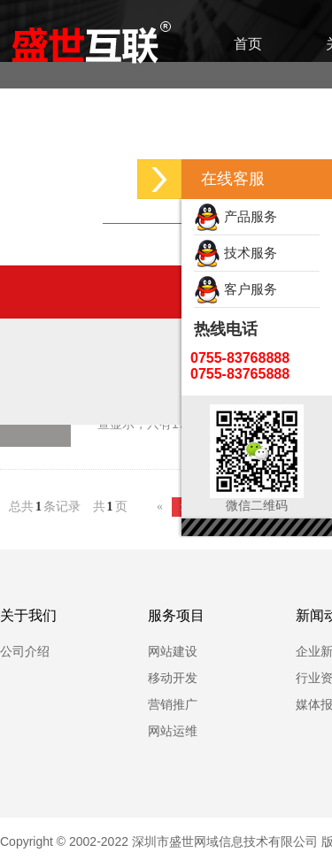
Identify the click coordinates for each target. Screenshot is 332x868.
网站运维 (173, 731)
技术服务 (235, 253)
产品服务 (235, 216)
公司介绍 (25, 651)
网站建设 (173, 651)
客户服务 (235, 289)
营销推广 (173, 704)
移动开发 (173, 678)
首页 (248, 44)
